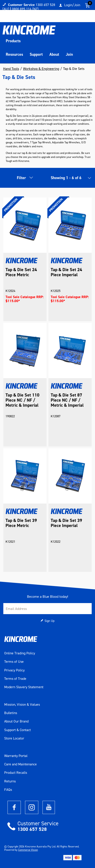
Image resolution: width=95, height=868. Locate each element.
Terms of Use (14, 662)
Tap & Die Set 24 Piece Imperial (66, 272)
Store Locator (14, 738)
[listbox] (88, 179)
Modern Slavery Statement (24, 687)
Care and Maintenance (20, 764)
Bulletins (11, 713)
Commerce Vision (28, 850)
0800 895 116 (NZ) (25, 9)
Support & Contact (17, 730)
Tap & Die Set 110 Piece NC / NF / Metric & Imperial (22, 400)
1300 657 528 (32, 829)
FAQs (8, 790)
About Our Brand (16, 721)
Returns (10, 781)
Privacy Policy (14, 670)
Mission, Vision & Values (22, 705)
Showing (66, 178)
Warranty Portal (16, 756)
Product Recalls (16, 773)
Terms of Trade (15, 679)
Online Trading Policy (20, 653)
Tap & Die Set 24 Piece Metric (21, 272)
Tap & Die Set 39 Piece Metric (21, 523)
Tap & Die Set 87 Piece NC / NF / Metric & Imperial (67, 400)
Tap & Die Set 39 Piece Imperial (66, 523)
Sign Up (49, 621)
